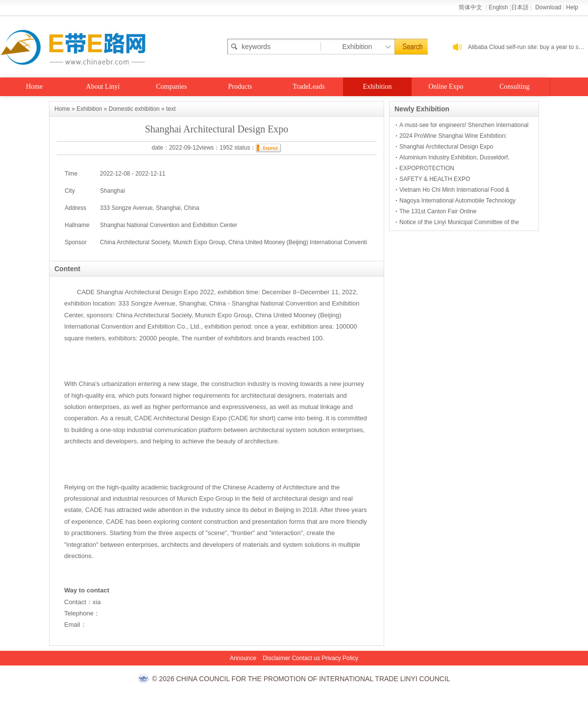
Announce (243, 658)
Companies (172, 87)
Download (548, 7)
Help (572, 7)
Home (34, 87)
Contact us (306, 658)
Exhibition (377, 87)
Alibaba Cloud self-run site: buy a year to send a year (528, 47)
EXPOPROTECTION (427, 168)
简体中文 (471, 7)
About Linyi (103, 87)
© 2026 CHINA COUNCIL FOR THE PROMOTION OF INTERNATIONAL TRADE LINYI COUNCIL (301, 679)
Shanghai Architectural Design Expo (446, 147)
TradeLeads (309, 87)
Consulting (514, 87)
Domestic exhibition (134, 109)
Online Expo (446, 87)
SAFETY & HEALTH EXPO (435, 179)
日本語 (520, 7)
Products (240, 87)
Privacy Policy (340, 658)
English (498, 7)
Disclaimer (276, 658)
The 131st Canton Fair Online (438, 211)
